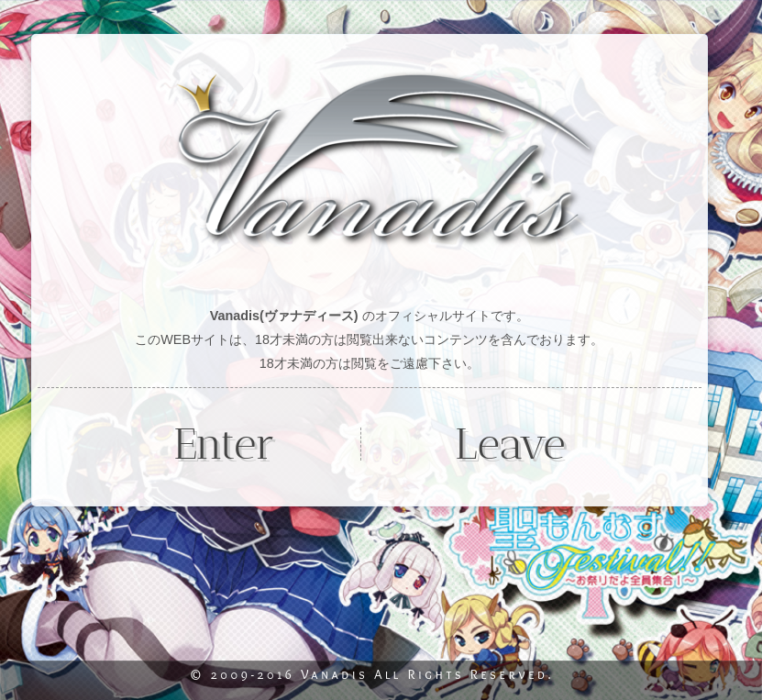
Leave (510, 444)
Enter (224, 444)
